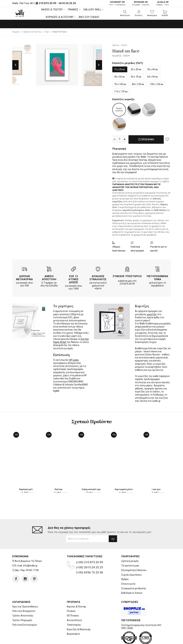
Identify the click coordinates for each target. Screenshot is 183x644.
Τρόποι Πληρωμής (22, 607)
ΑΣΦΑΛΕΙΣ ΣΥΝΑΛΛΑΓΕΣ (98, 277)
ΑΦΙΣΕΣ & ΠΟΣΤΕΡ (52, 10)
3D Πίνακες (73, 602)
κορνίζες (152, 314)
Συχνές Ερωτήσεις (132, 561)
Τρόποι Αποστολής (23, 602)
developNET (120, 639)
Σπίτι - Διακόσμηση (117, 3)
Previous (15, 65)
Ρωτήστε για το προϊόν (159, 248)
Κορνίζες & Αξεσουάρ (79, 616)
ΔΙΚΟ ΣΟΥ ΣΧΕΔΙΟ (89, 17)
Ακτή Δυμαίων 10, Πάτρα (28, 547)
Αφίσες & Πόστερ (76, 593)
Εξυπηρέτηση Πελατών (134, 556)
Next (99, 65)
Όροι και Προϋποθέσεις (25, 593)
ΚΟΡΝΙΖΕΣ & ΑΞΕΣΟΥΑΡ (60, 17)
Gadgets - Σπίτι (163, 3)
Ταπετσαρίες (74, 611)
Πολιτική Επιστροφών (25, 611)
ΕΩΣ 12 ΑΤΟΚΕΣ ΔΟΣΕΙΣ (74, 279)
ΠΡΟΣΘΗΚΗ (146, 141)
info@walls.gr (30, 552)
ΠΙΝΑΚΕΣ (73, 10)
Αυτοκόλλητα (74, 607)
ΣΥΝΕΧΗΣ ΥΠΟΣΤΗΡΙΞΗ (127, 276)
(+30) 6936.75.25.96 (90, 559)
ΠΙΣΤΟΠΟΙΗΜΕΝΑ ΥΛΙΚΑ (157, 277)
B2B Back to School (132, 579)
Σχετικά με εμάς (130, 547)
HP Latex (74, 359)
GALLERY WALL (92, 10)
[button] (125, 13)
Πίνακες (71, 597)
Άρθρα (125, 566)
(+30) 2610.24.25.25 (90, 554)
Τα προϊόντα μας (130, 552)
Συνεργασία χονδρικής (134, 575)
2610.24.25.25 (67, 3)
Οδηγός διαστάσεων (119, 248)
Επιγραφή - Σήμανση (141, 3)
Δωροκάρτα (73, 620)
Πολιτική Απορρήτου (24, 597)
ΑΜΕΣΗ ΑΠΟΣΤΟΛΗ (49, 277)
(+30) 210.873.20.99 (90, 549)
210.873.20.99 (48, 3)
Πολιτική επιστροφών (137, 248)
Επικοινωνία (128, 570)
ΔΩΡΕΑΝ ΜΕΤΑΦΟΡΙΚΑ (24, 277)
